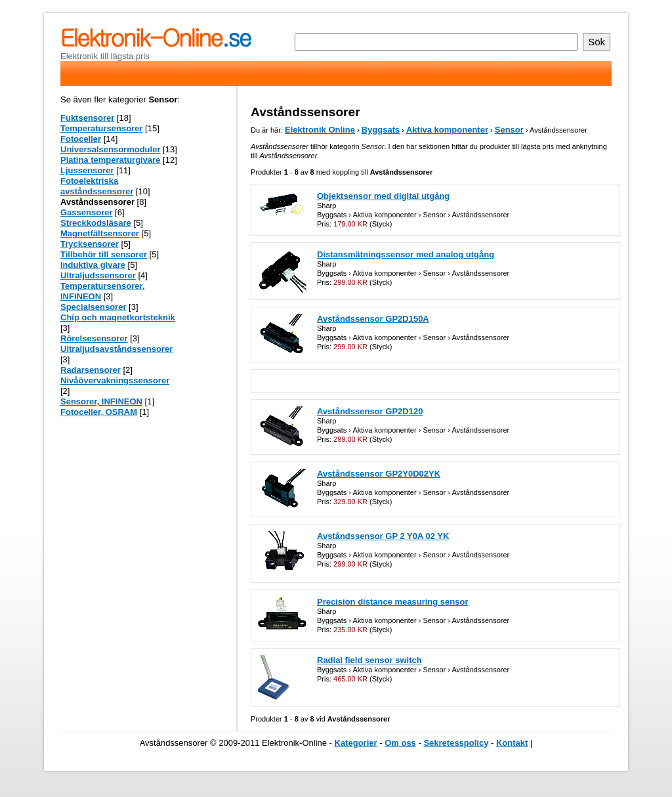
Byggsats (381, 130)
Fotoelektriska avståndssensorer (97, 186)
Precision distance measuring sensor (392, 602)
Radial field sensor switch (369, 660)
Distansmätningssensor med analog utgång (406, 254)
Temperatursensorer (101, 128)
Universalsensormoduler (110, 149)
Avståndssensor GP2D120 (370, 411)
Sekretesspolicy (456, 743)
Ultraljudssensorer (98, 275)
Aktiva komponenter (447, 130)
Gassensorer (87, 212)
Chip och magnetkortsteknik (118, 317)
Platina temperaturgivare (110, 160)
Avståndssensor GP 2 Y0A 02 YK (383, 536)
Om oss (400, 743)
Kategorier (356, 743)
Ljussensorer (87, 170)
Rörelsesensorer (94, 338)
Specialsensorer (93, 307)
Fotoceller (81, 139)
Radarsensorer (91, 370)
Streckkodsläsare (96, 223)
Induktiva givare (93, 265)
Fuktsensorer (87, 118)
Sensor (509, 130)
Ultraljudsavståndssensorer (116, 349)
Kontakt (512, 743)
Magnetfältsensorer (100, 233)
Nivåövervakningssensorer (115, 380)
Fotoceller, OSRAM (99, 412)
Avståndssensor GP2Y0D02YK (379, 474)
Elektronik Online (320, 130)
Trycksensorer (90, 244)
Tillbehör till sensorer (104, 254)
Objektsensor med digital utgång (383, 196)
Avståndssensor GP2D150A (373, 319)
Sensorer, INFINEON (101, 401)
